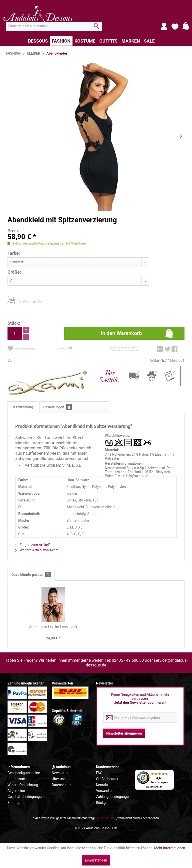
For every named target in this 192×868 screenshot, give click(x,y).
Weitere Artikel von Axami (37, 550)
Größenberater (107, 779)
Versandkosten (106, 818)
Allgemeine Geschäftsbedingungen (25, 794)
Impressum (16, 779)
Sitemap (14, 803)
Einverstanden (96, 860)
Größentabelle (19, 302)
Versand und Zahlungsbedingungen (113, 794)
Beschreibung (22, 407)
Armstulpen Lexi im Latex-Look (53, 627)
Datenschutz (61, 785)
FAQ (99, 773)
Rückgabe (104, 803)
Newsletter (60, 773)
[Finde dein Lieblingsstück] (54, 26)
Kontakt (102, 785)
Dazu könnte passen (31, 575)
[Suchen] (96, 28)
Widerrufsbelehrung (23, 785)
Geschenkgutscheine (24, 773)
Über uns (59, 779)
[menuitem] (54, 26)
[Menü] (171, 773)
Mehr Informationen (170, 848)
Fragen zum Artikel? (33, 545)
